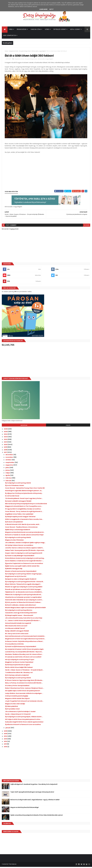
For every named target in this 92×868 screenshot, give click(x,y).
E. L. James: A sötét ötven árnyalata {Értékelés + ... (23, 622)
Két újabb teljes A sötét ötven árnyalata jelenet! (23, 692)
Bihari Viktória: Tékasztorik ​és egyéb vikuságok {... (23, 585)
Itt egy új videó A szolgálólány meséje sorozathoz (23, 510)
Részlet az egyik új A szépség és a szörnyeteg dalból (24, 588)
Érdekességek (22, 30)
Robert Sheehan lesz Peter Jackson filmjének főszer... (25, 689)
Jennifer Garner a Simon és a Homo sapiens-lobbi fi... (24, 549)
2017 (6, 454)
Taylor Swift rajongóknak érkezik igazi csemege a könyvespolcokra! (32, 793)
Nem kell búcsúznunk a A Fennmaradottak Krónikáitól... (25, 637)
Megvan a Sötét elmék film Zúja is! (17, 700)
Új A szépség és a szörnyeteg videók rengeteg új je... (24, 575)
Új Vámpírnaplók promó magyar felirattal (20, 518)
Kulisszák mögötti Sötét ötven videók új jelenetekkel (24, 723)
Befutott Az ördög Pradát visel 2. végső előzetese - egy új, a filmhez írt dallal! (35, 801)
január (8, 729)
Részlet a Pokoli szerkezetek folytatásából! (21, 573)
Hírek (11, 30)
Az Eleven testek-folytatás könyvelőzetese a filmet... (24, 643)
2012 (6, 743)
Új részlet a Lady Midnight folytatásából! (20, 557)
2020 (6, 446)
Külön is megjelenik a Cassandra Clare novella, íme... (24, 521)
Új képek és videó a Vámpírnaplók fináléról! (21, 580)
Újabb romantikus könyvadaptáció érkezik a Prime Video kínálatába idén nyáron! (37, 816)
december (9, 456)
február (9, 482)
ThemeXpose (12, 865)
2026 (6, 430)
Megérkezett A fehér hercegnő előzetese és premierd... (25, 640)
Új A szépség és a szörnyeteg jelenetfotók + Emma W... (25, 583)
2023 (6, 438)
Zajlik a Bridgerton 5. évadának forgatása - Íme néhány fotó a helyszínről (34, 786)
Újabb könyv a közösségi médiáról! (18, 531)
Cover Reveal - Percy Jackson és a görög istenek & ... (24, 513)
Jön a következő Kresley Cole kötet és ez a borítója (24, 619)
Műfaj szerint (75, 30)
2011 (5, 745)
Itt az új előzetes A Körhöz (14, 645)
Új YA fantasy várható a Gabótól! (17, 676)
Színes (47, 30)
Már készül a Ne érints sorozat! (16, 627)
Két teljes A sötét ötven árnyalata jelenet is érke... (23, 721)
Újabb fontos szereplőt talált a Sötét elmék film (22, 567)
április (8, 477)
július (8, 469)
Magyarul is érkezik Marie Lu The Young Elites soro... (24, 508)
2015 (6, 735)
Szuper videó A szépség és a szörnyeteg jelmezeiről (24, 554)
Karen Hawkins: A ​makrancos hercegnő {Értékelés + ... (24, 562)
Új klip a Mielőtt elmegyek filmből (17, 632)
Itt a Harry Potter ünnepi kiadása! (17, 687)
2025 (6, 433)
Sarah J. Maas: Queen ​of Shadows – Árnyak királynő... (24, 671)
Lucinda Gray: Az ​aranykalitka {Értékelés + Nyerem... (24, 653)
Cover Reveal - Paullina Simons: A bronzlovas (21, 528)
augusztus (9, 466)
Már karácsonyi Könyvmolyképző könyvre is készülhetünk (26, 505)
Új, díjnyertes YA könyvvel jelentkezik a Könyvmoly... (24, 495)
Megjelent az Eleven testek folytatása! (19, 663)
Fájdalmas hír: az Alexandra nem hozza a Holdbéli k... (24, 593)
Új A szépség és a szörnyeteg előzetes (19, 611)
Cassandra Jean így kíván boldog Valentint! (21, 614)
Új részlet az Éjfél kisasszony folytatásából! (21, 648)
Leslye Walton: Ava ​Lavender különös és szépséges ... (24, 695)
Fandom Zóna (36, 30)
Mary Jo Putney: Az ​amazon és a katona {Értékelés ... (24, 684)
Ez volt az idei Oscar (12, 497)
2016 (6, 732)
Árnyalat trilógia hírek (25, 52)
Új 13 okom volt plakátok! (14, 523)
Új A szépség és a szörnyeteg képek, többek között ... (24, 718)
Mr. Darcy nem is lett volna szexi (17, 635)
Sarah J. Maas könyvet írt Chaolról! (18, 715)
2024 (6, 435)
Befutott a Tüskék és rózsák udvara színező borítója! (24, 536)
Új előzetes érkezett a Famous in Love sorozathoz (23, 726)
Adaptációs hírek (14, 52)
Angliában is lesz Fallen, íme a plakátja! (19, 515)
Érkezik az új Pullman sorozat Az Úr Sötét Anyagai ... (23, 591)
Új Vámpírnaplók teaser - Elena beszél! (19, 617)
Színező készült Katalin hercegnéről (18, 625)
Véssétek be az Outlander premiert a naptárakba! (23, 599)
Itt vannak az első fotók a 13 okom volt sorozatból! (23, 658)
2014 (6, 738)
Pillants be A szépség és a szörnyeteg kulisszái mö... (24, 596)
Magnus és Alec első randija (15, 705)
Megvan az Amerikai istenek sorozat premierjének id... (25, 534)
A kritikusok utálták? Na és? (15, 630)
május (8, 474)
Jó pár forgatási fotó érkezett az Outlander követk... (24, 702)
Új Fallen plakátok (12, 708)
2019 (6, 449)
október (9, 461)
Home (6, 52)
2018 (6, 451)
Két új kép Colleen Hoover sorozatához (19, 547)
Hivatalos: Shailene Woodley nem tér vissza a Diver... (24, 656)
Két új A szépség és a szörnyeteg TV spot (20, 661)
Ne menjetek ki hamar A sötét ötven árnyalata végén (24, 651)
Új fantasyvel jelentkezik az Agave (18, 666)
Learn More (43, 9)
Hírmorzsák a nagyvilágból (39, 52)
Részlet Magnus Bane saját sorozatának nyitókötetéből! (25, 609)
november (9, 459)
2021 (6, 443)
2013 (6, 740)
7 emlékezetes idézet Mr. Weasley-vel (19, 674)
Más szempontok (10, 36)
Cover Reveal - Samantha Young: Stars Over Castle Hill (25, 489)
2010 (6, 748)
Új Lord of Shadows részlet (15, 487)
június (8, 472)
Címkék (68, 427)
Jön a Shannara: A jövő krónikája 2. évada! (20, 713)
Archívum (24, 427)
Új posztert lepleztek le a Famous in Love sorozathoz (24, 565)
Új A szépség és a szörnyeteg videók (18, 484)
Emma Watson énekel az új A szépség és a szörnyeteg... (25, 560)
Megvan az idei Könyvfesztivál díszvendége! (24, 809)
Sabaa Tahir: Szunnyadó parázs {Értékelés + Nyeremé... (25, 552)
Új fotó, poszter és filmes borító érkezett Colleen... (23, 604)
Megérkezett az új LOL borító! (16, 578)
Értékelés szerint (60, 30)
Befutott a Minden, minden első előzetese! (21, 606)
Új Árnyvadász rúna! (12, 710)
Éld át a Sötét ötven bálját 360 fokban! (19, 669)
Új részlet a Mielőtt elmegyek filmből (18, 502)
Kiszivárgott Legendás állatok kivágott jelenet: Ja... (24, 492)
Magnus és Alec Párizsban (14, 541)
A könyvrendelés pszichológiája (17, 697)
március (9, 479)
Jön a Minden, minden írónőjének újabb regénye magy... (25, 544)
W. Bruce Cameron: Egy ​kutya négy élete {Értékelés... (24, 682)
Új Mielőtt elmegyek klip (14, 570)
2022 (6, 441)
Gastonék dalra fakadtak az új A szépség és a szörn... (24, 601)
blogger (87, 226)
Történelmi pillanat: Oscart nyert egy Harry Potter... (24, 500)
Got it (51, 9)
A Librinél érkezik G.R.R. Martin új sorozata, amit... (23, 526)
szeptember (10, 464)
